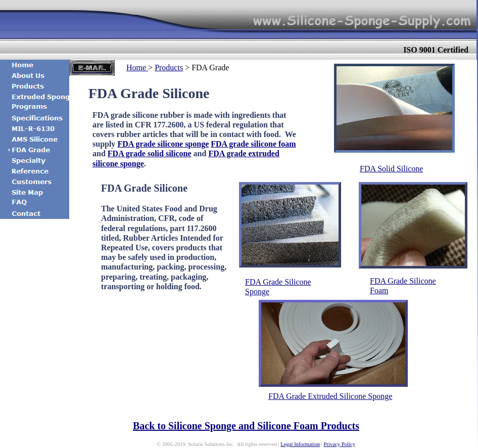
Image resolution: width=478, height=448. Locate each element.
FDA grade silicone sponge (163, 144)
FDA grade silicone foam (253, 144)
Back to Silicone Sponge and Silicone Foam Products (246, 426)
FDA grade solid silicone (150, 153)
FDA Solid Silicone (391, 169)
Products (169, 68)
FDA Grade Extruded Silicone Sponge (330, 396)
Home (137, 68)
